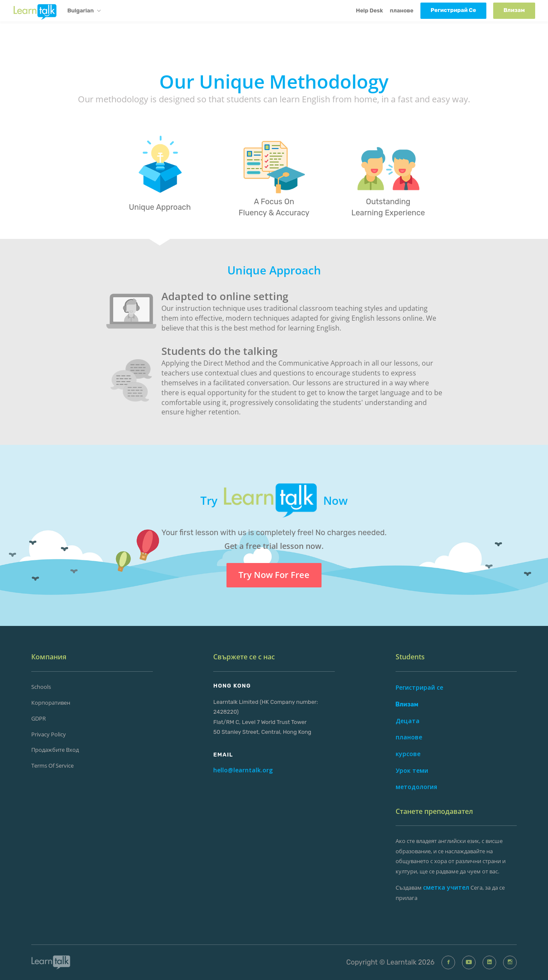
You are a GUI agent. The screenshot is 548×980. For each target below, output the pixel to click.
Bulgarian (84, 11)
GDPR (39, 718)
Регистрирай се (419, 687)
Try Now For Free (274, 575)
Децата (408, 721)
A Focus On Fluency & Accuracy (274, 207)
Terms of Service (52, 766)
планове (402, 10)
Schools (41, 687)
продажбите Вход (55, 750)
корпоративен (51, 703)
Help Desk (369, 10)
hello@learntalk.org (243, 770)
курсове (408, 754)
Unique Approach (160, 207)
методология (416, 787)
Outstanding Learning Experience (388, 207)
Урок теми (412, 770)
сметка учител (446, 887)
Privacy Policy (49, 734)
